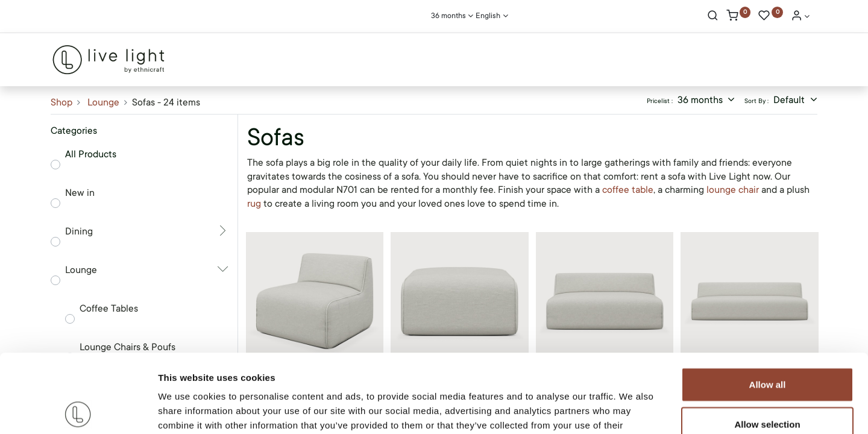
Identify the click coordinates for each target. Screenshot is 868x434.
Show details (633, 410)
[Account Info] (800, 17)
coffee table (628, 190)
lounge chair (733, 190)
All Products (91, 154)
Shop (61, 102)
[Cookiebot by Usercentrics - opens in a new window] (78, 410)
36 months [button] (701, 100)
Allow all (768, 306)
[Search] (713, 17)
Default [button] (790, 100)
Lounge (103, 102)
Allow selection (767, 346)
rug (255, 204)
